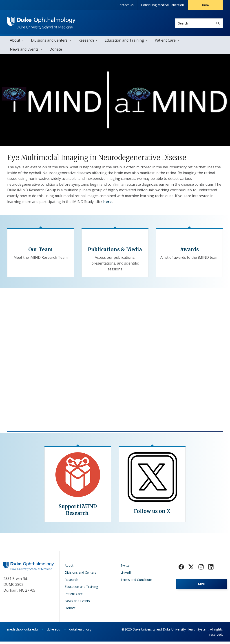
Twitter (126, 568)
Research (86, 43)
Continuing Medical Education (163, 5)
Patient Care (165, 43)
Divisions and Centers (49, 43)
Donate (56, 52)
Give (205, 5)
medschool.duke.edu (22, 632)
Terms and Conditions (136, 582)
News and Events (24, 52)
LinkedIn (126, 575)
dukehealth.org (80, 632)
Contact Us (126, 5)
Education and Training (124, 43)
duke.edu (53, 632)
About (15, 43)
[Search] (218, 23)
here (107, 204)
